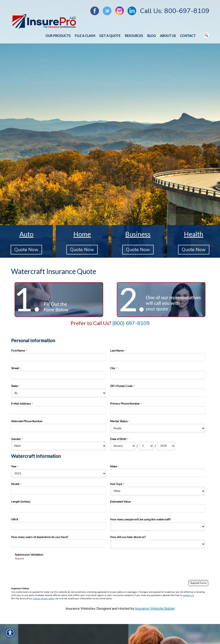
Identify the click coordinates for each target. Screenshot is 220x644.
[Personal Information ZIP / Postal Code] (158, 393)
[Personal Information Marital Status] (158, 428)
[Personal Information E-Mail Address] (59, 410)
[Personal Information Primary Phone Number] (158, 410)
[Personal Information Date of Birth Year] (166, 446)
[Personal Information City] (158, 375)
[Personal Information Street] (59, 375)
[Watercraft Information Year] (59, 474)
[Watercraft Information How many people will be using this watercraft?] (158, 527)
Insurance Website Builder (155, 609)
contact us (188, 595)
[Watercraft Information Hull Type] (158, 491)
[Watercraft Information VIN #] (59, 526)
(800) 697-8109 (131, 323)
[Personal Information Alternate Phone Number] (59, 428)
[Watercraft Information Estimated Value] (158, 508)
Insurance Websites (81, 609)
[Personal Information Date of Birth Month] (123, 446)
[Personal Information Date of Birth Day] (146, 446)
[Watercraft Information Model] (59, 491)
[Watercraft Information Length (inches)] (59, 508)
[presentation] (48, 569)
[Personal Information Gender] (59, 446)
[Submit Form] (198, 583)
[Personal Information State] (59, 393)
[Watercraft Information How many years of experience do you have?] (59, 544)
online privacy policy (44, 598)
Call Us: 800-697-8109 (175, 11)
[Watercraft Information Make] (158, 473)
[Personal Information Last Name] (158, 357)
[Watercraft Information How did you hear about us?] (158, 544)
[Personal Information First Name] (59, 357)
